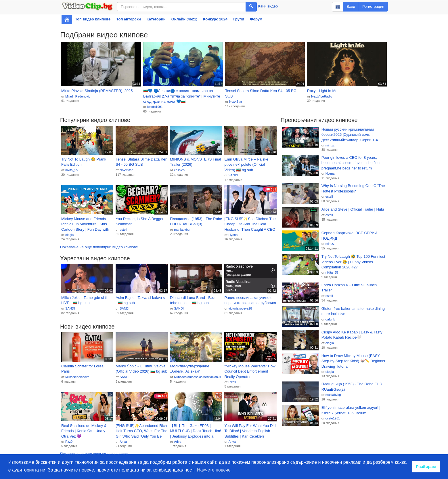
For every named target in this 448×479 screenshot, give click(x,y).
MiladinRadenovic (78, 96)
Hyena (233, 235)
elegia (69, 235)
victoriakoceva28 (240, 308)
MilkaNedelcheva (77, 377)
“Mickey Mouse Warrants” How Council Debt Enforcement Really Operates (250, 371)
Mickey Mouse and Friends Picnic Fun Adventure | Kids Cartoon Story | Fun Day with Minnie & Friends (85, 224)
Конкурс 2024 (215, 19)
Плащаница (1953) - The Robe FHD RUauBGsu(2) (352, 387)
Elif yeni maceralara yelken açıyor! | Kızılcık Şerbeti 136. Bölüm (351, 410)
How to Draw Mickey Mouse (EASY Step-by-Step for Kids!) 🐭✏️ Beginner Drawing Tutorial (354, 361)
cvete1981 (333, 418)
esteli (123, 230)
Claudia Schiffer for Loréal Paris (83, 369)
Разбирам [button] (426, 467)
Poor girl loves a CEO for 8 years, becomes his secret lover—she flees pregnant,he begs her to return (352, 163)
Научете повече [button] (214, 470)
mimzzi (330, 145)
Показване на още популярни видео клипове (99, 247)
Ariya (123, 442)
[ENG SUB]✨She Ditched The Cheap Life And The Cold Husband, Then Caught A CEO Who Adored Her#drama (250, 224)
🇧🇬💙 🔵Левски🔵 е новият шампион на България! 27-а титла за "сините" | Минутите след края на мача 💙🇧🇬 (182, 96)
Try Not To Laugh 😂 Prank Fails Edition (84, 162)
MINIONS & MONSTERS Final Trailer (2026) (195, 162)
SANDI (233, 175)
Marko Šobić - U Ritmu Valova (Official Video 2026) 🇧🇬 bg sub (141, 369)
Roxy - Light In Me (322, 91)
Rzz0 (232, 382)
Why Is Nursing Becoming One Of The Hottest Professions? (353, 188)
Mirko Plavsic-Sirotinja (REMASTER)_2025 (97, 91)
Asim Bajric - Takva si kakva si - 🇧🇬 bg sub (141, 300)
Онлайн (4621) (184, 19)
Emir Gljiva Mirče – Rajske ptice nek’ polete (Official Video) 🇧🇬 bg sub (246, 165)
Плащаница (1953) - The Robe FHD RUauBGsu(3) (196, 222)
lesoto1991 (155, 107)
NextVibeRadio (322, 96)
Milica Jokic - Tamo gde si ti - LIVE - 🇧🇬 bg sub (85, 300)
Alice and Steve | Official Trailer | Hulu (353, 209)
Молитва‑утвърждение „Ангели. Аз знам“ (190, 369)
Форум (256, 19)
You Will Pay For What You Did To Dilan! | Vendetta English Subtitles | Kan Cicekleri (250, 431)
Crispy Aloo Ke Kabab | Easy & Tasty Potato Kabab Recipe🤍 (352, 335)
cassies (179, 170)
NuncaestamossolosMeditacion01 (198, 377)
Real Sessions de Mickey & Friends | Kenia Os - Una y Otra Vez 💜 (84, 431)
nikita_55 (72, 170)
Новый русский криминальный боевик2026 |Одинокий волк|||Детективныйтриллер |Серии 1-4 (350, 135)
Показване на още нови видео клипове (94, 454)
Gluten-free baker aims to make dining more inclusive (353, 311)
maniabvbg (182, 230)
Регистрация (373, 6)
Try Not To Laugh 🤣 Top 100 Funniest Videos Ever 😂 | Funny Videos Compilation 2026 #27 (353, 262)
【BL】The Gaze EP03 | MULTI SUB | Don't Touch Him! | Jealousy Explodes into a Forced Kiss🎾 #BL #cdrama (195, 431)
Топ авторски (128, 19)
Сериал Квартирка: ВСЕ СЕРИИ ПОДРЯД (349, 236)
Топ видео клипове (93, 19)
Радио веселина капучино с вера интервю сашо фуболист (250, 300)
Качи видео (268, 6)
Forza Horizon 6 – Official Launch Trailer (349, 288)
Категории (156, 19)
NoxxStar (236, 102)
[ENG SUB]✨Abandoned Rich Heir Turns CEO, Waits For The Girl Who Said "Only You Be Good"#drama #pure (141, 431)
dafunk (330, 319)
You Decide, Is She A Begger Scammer (139, 222)
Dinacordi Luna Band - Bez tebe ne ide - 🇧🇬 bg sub (192, 300)
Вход (351, 6)
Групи (239, 19)
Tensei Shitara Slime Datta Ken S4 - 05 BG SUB (261, 93)
